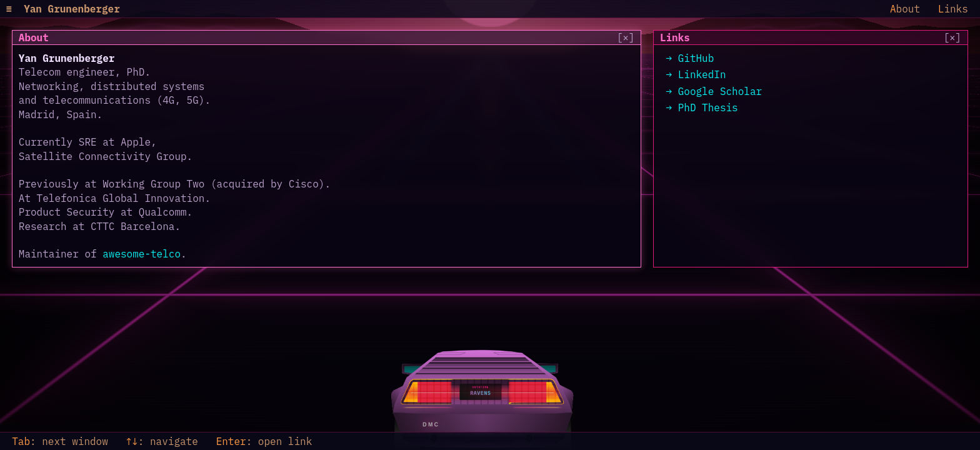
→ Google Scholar (714, 91)
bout (905, 9)
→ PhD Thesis (702, 107)
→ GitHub (690, 58)
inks (953, 9)
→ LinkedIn (696, 74)
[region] (327, 149)
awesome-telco (142, 254)
